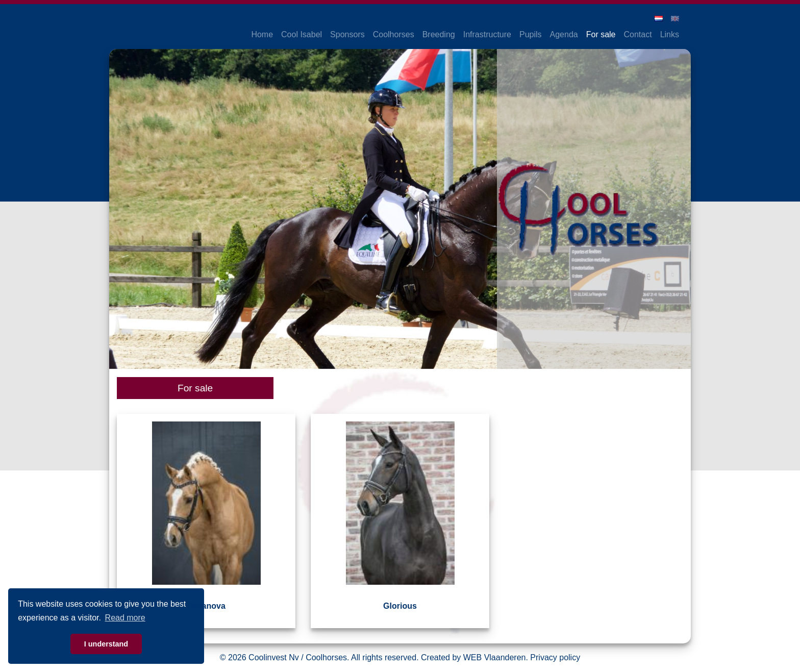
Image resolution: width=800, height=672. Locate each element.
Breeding (439, 34)
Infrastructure (487, 34)
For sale (601, 34)
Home (262, 34)
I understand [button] (106, 644)
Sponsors (347, 34)
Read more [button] (125, 618)
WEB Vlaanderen (495, 657)
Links (670, 34)
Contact (638, 34)
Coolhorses (394, 34)
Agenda (564, 34)
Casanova (206, 606)
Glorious (400, 606)
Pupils (531, 34)
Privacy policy (555, 657)
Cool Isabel (302, 34)
